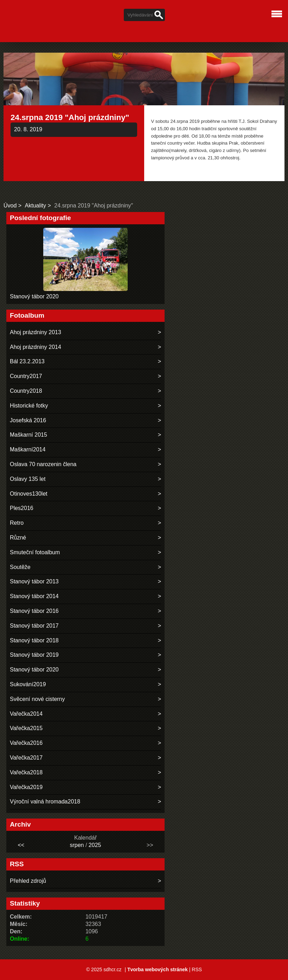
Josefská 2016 (28, 420)
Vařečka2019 (26, 787)
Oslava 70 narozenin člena (43, 464)
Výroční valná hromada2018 (45, 802)
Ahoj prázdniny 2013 (36, 332)
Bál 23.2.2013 (27, 361)
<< (21, 845)
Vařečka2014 (26, 714)
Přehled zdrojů (28, 881)
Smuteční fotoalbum (35, 552)
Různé (18, 538)
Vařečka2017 (26, 758)
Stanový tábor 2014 (34, 596)
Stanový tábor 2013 (34, 581)
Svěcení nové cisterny (37, 699)
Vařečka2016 (26, 743)
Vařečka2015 (26, 728)
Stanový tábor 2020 (34, 296)
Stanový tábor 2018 (34, 640)
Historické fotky (29, 406)
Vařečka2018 (26, 772)
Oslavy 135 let (28, 479)
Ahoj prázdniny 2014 (36, 347)
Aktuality (36, 206)
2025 (95, 845)
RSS (197, 969)
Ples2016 (22, 508)
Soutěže (20, 567)
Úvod (10, 206)
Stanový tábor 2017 (34, 626)
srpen (77, 845)
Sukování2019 (28, 684)
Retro (17, 523)
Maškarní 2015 (28, 435)
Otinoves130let (29, 494)
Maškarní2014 (28, 449)
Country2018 (26, 391)
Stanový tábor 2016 (34, 611)
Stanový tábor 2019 (34, 655)
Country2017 (26, 376)
